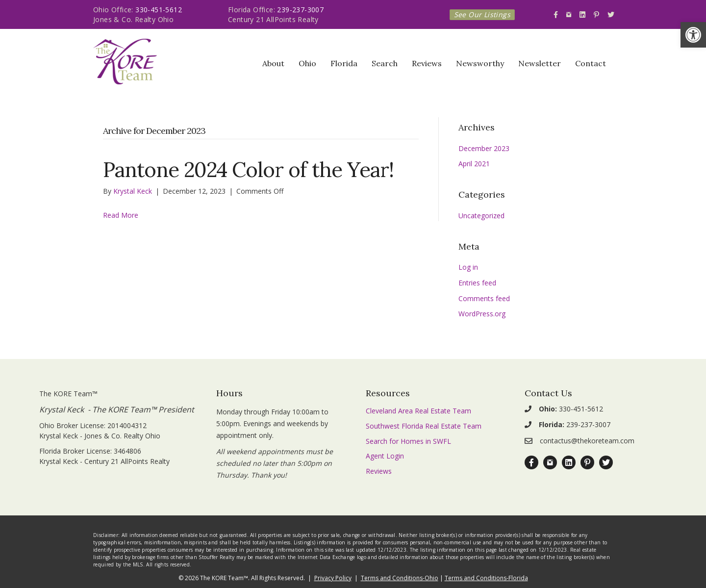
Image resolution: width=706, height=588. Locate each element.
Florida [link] (344, 63)
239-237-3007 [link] (300, 10)
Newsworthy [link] (480, 63)
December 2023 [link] (484, 148)
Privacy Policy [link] (333, 578)
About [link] (273, 63)
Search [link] (385, 63)
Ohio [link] (307, 63)
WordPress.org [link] (482, 314)
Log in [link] (468, 267)
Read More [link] (121, 215)
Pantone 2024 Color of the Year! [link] (248, 170)
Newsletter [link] (540, 63)
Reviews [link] (427, 63)
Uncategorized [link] (481, 216)
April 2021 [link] (474, 164)
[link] (693, 35)
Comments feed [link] (484, 298)
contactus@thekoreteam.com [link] (587, 441)
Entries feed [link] (477, 283)
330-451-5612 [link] (159, 10)
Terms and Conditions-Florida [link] (486, 578)
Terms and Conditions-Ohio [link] (400, 578)
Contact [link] (591, 63)
